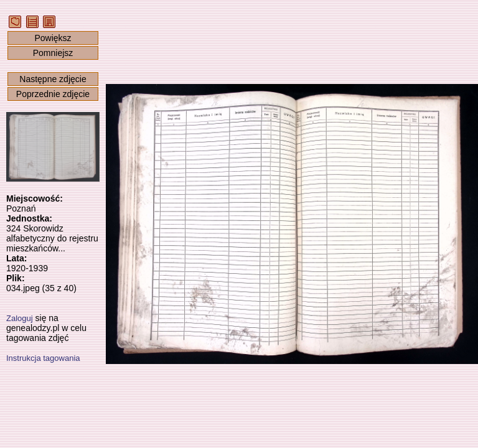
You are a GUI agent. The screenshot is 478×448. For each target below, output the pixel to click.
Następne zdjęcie (53, 79)
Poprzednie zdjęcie (53, 94)
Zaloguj (20, 318)
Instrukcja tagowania (43, 358)
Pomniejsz (53, 53)
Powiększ (53, 38)
